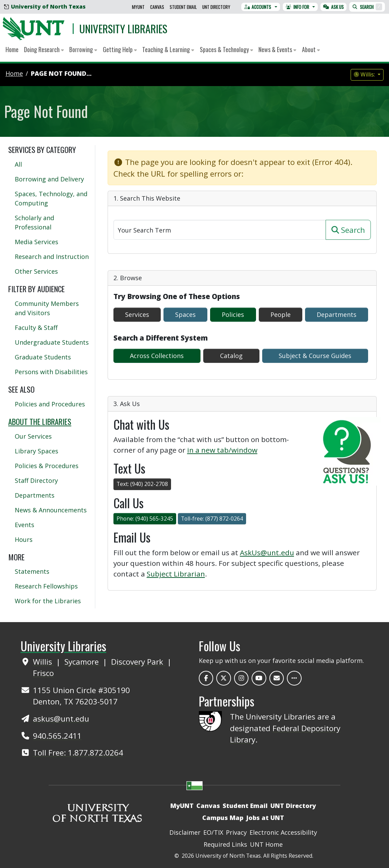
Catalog (231, 356)
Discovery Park (138, 662)
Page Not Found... (61, 73)
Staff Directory (36, 480)
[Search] (220, 230)
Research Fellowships (46, 586)
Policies (233, 314)
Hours (24, 539)
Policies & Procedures (47, 466)
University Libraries (123, 28)
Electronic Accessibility (283, 832)
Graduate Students (43, 357)
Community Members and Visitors (47, 308)
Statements (32, 571)
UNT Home (266, 844)
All (18, 164)
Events (25, 525)
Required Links (225, 844)
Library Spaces (37, 451)
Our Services (33, 436)
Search (367, 7)
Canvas (157, 7)
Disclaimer (185, 832)
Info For (297, 7)
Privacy (236, 832)
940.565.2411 (57, 736)
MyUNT (138, 7)
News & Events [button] (277, 49)
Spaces (185, 314)
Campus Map (223, 818)
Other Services (36, 271)
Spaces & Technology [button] (226, 49)
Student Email (183, 7)
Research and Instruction (52, 257)
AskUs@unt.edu (267, 552)
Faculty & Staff (36, 328)
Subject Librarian (176, 574)
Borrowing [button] (83, 49)
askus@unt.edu (61, 719)
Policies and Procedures (50, 404)
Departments (337, 314)
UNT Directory (216, 7)
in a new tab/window (222, 450)
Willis (44, 662)
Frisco (43, 673)
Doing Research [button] (44, 49)
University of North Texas (45, 7)
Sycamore (83, 662)
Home (12, 49)
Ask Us (333, 7)
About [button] (311, 49)
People (281, 314)
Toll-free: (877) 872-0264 (212, 519)
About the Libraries (40, 421)
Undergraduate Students (52, 342)
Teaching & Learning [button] (168, 49)
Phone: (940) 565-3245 (145, 519)
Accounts (258, 7)
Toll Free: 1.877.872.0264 (78, 753)
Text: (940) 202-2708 (142, 484)
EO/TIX (213, 832)
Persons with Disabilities (51, 372)
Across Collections (157, 356)
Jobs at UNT (265, 818)
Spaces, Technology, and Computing (51, 198)
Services (137, 314)
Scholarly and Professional (34, 222)
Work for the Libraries (48, 601)
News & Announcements (51, 510)
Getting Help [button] (120, 49)
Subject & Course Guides (315, 356)
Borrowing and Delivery (49, 179)
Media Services (37, 242)
